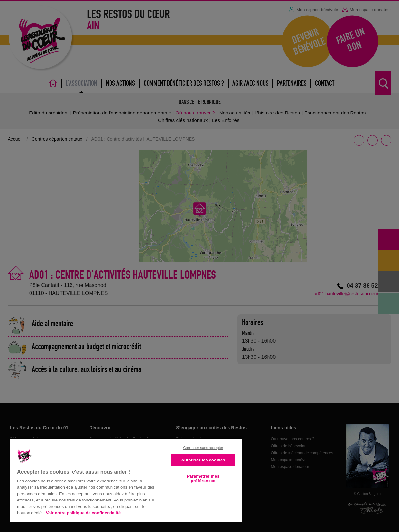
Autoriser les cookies (203, 460)
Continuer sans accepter (203, 448)
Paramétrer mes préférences (203, 478)
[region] (126, 480)
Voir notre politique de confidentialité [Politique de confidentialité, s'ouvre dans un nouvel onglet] (83, 513)
